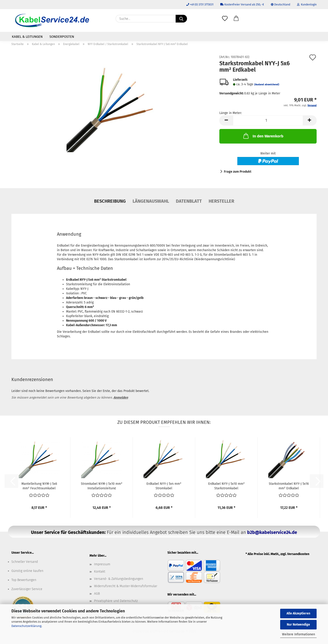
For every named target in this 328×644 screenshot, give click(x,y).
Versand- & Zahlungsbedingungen (119, 579)
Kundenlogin (307, 5)
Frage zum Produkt (238, 172)
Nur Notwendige (298, 625)
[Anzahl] (268, 120)
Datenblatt (189, 201)
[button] (236, 19)
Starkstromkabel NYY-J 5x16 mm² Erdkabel (289, 486)
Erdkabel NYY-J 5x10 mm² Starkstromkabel (226, 486)
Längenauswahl (151, 201)
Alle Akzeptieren (298, 613)
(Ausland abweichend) (267, 85)
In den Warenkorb (263, 136)
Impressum (102, 564)
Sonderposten (62, 37)
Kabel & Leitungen (27, 37)
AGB (97, 594)
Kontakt (100, 572)
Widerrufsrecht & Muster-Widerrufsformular (126, 586)
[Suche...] (181, 19)
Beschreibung (110, 201)
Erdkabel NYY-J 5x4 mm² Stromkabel (164, 486)
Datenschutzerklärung (26, 626)
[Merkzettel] (225, 19)
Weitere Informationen (299, 634)
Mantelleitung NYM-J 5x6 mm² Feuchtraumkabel (39, 486)
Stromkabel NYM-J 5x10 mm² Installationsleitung (102, 486)
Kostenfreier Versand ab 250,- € (242, 5)
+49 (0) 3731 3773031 (200, 5)
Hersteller (221, 201)
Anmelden (121, 398)
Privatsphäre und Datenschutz (116, 601)
